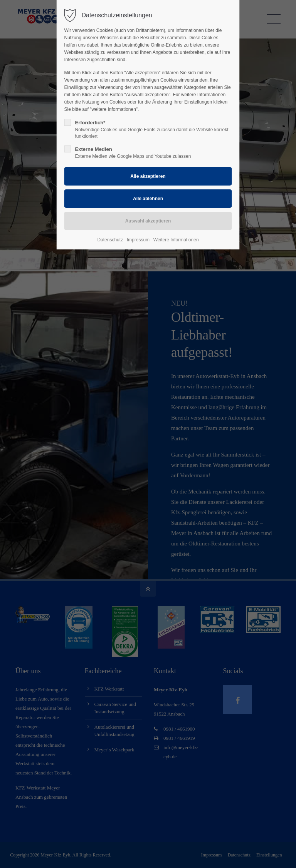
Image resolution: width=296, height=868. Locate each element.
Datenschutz (110, 240)
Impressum (138, 240)
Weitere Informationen (176, 240)
